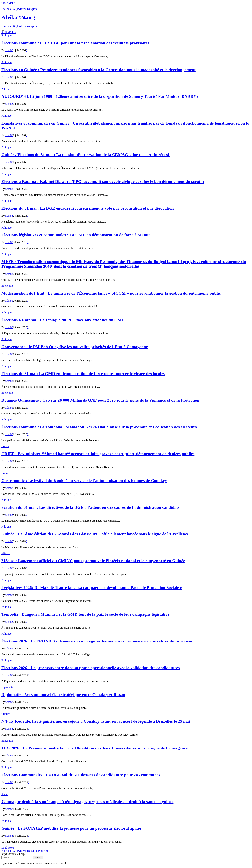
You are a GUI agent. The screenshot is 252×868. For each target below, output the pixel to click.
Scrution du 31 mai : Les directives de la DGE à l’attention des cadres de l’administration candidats (90, 507)
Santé (5, 794)
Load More (8, 848)
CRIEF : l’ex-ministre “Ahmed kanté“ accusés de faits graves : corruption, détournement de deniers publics (98, 454)
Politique (6, 35)
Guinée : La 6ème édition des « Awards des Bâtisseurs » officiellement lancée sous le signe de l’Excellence (95, 534)
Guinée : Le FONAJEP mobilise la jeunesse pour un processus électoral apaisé (71, 828)
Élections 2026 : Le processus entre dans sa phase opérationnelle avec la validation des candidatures (91, 668)
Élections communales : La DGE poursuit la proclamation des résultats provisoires (75, 43)
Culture (6, 473)
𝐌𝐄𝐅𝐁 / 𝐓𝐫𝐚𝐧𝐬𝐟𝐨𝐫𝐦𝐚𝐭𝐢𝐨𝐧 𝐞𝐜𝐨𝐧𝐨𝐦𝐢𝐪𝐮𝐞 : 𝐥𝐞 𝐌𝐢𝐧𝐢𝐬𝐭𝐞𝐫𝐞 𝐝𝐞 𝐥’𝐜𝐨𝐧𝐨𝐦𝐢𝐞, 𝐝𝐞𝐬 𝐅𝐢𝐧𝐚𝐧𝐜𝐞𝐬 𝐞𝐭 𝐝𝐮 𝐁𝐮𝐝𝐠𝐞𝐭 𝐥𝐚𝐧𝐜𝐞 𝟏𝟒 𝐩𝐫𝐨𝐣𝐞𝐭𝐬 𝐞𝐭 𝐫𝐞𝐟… (124, 264)
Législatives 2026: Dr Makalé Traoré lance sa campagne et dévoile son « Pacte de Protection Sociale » (92, 587)
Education (7, 741)
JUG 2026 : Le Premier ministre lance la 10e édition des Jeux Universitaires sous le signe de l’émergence (94, 748)
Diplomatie (8, 687)
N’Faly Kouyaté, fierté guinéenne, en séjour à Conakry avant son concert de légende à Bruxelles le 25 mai (96, 721)
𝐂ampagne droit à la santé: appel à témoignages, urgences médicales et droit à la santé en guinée (87, 802)
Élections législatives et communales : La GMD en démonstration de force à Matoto (76, 235)
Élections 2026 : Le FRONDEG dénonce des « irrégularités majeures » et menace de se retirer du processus (97, 641)
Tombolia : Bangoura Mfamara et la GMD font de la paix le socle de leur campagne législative (85, 614)
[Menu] (3, 30)
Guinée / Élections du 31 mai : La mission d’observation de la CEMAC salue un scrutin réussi (86, 155)
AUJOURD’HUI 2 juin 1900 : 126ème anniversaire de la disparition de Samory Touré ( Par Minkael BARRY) (100, 96)
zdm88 (9, 50)
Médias (6, 553)
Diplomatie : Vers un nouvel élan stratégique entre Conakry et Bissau (63, 694)
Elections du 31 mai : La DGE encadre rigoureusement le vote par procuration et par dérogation (88, 208)
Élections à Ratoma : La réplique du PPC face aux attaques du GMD (63, 320)
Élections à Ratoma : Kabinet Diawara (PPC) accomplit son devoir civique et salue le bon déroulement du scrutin (103, 181)
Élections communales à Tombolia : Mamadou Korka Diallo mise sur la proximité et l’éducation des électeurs (99, 427)
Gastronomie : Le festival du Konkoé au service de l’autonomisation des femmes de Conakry (84, 480)
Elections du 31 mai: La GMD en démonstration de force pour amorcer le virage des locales (83, 374)
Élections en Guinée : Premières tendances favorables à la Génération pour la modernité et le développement (99, 70)
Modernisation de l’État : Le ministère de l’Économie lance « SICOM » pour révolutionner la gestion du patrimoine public (111, 293)
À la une (6, 89)
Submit (38, 857)
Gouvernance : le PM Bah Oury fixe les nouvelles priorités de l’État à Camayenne (75, 347)
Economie (7, 286)
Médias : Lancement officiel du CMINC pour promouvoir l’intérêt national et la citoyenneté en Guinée (93, 561)
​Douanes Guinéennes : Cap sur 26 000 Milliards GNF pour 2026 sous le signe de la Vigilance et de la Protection (100, 400)
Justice (5, 446)
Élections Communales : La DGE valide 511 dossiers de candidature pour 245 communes (81, 775)
